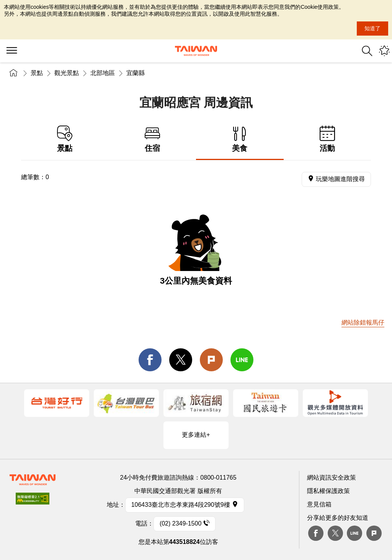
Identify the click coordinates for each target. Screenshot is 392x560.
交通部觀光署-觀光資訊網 (196, 51)
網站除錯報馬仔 (363, 322)
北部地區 (103, 73)
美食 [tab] (240, 139)
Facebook (316, 533)
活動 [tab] (327, 139)
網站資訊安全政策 (332, 478)
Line (354, 533)
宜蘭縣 (136, 73)
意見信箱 (319, 504)
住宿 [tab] (153, 139)
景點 (37, 73)
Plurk (211, 360)
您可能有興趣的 (384, 51)
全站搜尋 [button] (367, 51)
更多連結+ (196, 435)
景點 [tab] (65, 139)
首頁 (13, 73)
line (242, 360)
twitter (181, 360)
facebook (150, 360)
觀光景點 (67, 73)
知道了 (372, 28)
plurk (374, 533)
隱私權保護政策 (328, 491)
